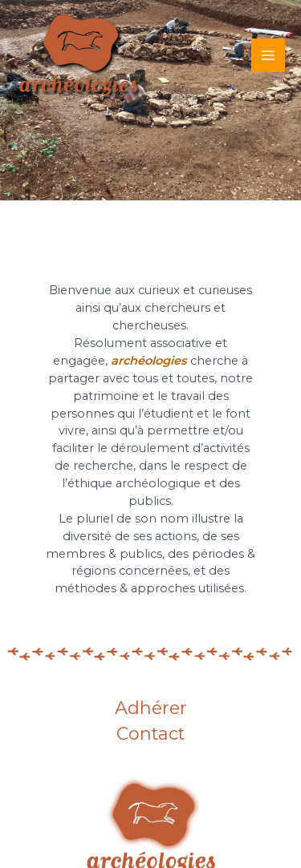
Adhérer (151, 709)
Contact (150, 735)
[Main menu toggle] (268, 55)
